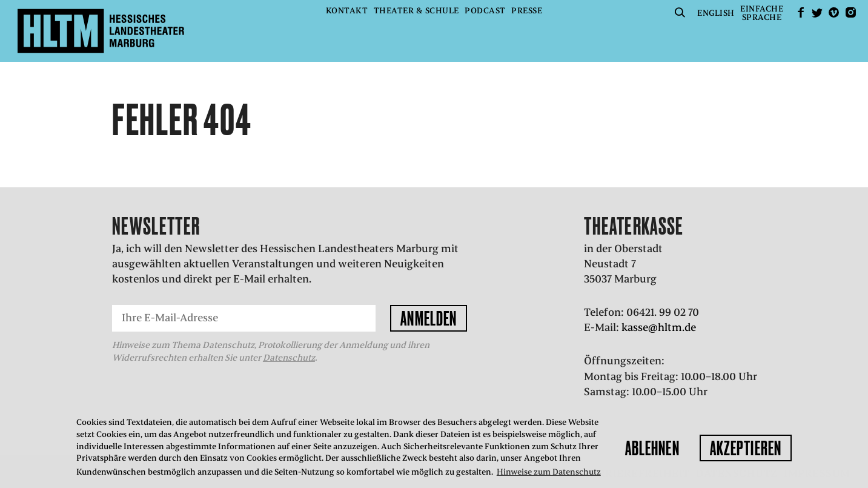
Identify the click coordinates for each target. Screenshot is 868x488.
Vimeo (834, 12)
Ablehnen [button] (652, 448)
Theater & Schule (416, 11)
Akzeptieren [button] (746, 448)
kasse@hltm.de (659, 327)
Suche (680, 12)
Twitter (817, 12)
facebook (801, 12)
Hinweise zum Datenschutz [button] (549, 472)
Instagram (850, 12)
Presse (527, 11)
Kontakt (347, 11)
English (716, 13)
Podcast (485, 11)
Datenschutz (289, 358)
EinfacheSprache (762, 13)
